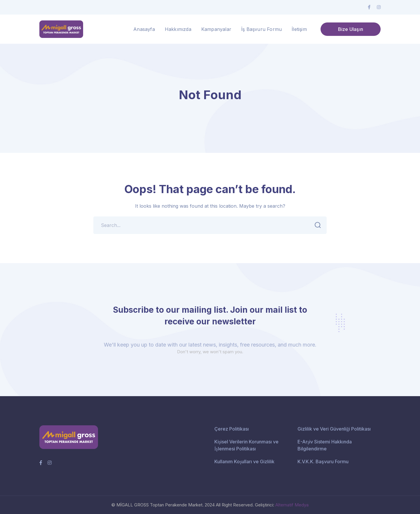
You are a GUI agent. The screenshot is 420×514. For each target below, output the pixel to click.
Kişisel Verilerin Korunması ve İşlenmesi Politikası (246, 445)
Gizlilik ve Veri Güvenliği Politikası (334, 429)
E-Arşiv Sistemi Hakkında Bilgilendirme (325, 445)
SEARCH (316, 225)
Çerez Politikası (232, 429)
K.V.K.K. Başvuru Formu (323, 461)
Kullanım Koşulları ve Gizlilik (244, 461)
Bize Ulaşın (351, 29)
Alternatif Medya (292, 505)
